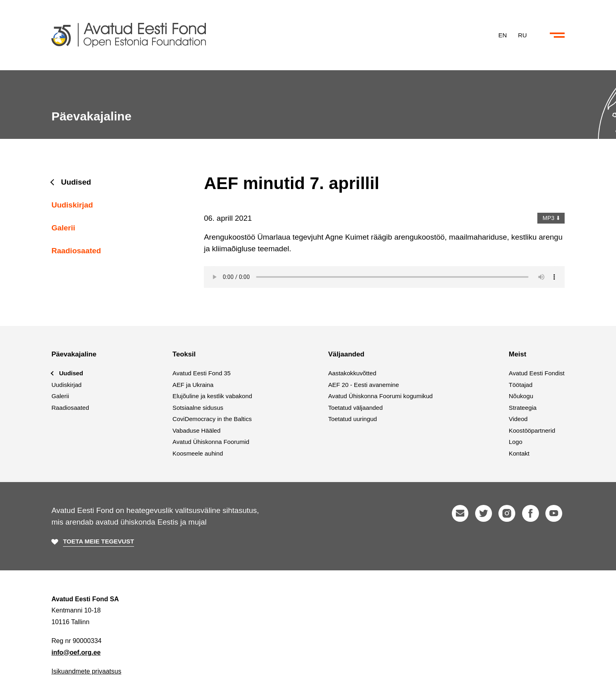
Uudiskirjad (72, 205)
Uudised (76, 182)
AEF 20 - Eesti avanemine (364, 385)
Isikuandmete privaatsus (86, 671)
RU (522, 35)
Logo (516, 442)
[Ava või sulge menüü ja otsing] (557, 35)
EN (503, 35)
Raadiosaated (76, 251)
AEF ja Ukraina (193, 385)
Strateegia (523, 408)
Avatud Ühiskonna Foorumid (211, 442)
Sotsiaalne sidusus (198, 408)
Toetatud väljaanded (356, 408)
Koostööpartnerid (532, 430)
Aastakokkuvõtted (352, 373)
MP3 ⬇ (551, 218)
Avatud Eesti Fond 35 (202, 373)
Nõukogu (521, 396)
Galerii (63, 228)
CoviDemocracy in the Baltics (212, 419)
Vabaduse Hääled (197, 430)
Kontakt (519, 453)
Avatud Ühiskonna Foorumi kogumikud (381, 396)
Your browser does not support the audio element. (384, 277)
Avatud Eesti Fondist (537, 373)
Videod (518, 419)
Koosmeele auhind (198, 453)
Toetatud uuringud (353, 419)
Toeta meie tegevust (99, 541)
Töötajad (521, 385)
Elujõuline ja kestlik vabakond (212, 396)
